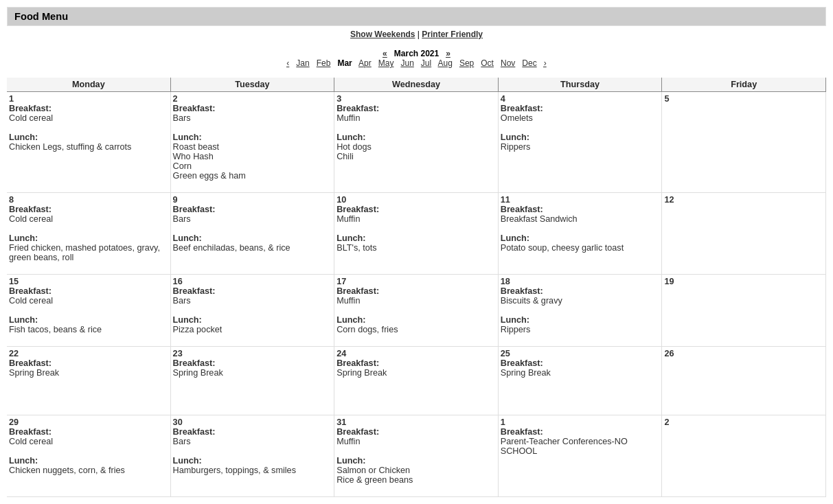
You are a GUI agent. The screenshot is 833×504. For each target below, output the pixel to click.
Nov (508, 63)
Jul (426, 63)
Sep (467, 63)
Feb (324, 63)
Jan (303, 63)
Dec (529, 63)
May (386, 63)
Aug (445, 63)
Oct (487, 63)
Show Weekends (383, 34)
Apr (365, 63)
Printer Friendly (452, 34)
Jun (407, 63)
